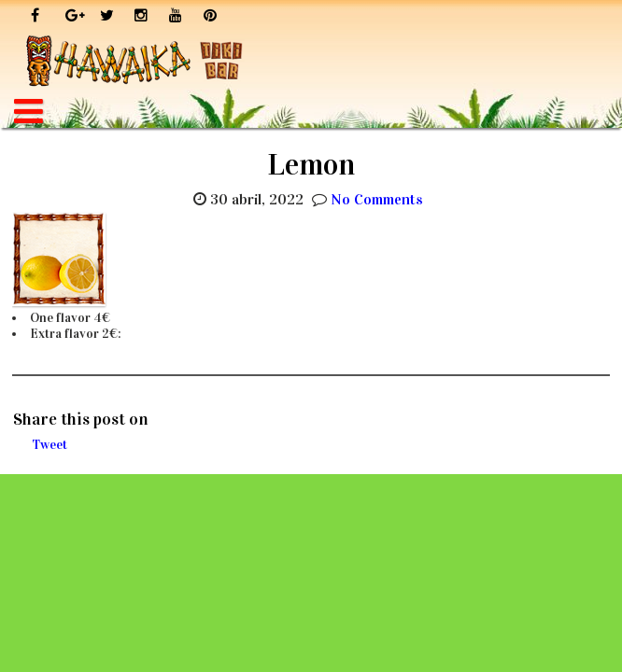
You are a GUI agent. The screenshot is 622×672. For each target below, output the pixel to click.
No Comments (377, 199)
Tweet (49, 445)
